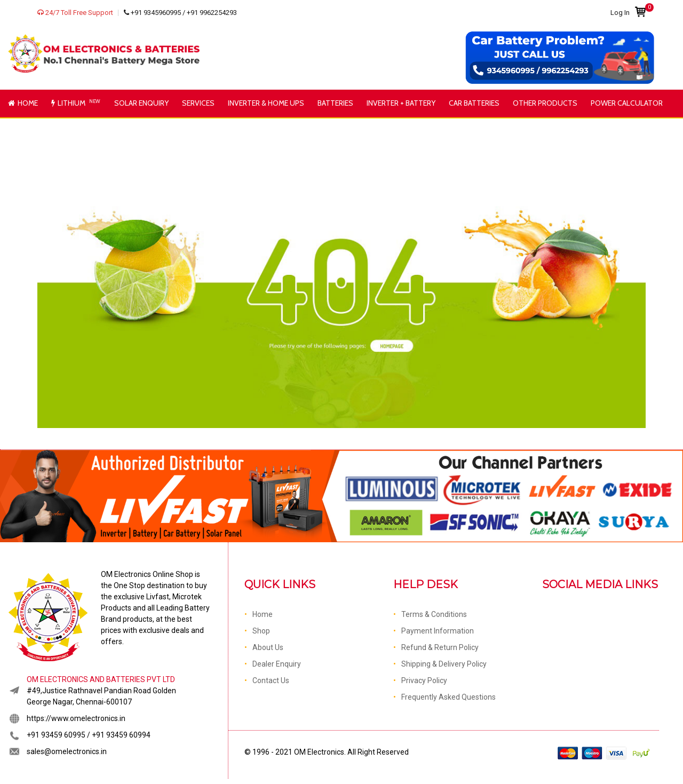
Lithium (77, 103)
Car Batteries (474, 103)
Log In (620, 13)
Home (23, 103)
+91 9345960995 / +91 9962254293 (180, 13)
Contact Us (271, 680)
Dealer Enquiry (277, 664)
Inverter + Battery (401, 103)
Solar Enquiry (141, 103)
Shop (261, 631)
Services (198, 103)
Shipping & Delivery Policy (444, 664)
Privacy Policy (424, 680)
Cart (640, 9)
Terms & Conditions (434, 614)
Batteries (335, 103)
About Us (268, 647)
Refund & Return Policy (440, 647)
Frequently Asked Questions (448, 697)
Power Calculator (627, 103)
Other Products (545, 103)
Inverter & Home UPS (266, 103)
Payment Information (438, 631)
